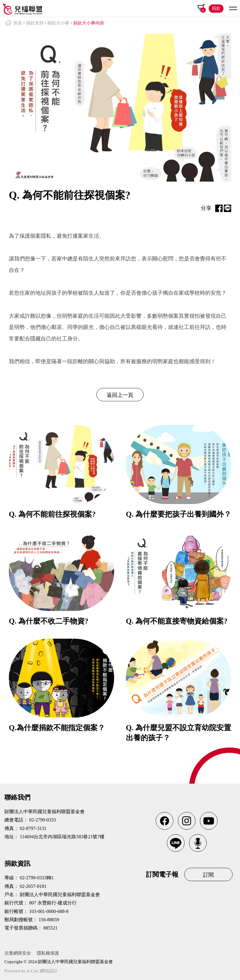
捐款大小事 (58, 23)
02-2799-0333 (43, 820)
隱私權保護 (48, 953)
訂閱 (208, 875)
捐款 (216, 8)
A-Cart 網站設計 (42, 971)
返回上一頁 (120, 395)
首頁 (18, 23)
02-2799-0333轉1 (37, 878)
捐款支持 (35, 23)
